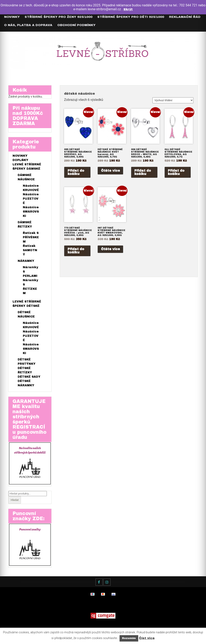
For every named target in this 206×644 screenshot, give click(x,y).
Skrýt (128, 9)
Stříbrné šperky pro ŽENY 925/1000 (59, 17)
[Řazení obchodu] (173, 100)
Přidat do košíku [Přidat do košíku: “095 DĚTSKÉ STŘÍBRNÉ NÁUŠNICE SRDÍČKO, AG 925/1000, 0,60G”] (76, 172)
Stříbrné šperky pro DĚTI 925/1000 (131, 17)
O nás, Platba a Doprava (28, 25)
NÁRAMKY (26, 262)
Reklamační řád (185, 17)
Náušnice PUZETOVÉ (31, 200)
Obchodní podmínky (76, 25)
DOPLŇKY (20, 161)
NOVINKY (20, 157)
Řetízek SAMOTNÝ (30, 251)
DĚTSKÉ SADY (29, 378)
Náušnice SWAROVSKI (31, 212)
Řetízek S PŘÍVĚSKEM (31, 238)
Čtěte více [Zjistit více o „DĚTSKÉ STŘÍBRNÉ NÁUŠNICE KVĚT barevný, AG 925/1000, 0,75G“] (110, 171)
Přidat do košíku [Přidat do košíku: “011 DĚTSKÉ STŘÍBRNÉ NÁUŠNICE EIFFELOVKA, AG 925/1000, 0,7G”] (176, 172)
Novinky (12, 17)
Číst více (147, 638)
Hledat (15, 501)
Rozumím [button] (129, 638)
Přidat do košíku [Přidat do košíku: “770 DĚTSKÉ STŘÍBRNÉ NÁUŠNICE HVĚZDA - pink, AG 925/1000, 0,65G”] (76, 252)
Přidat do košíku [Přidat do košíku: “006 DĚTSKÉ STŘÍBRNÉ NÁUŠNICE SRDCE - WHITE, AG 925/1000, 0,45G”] (143, 172)
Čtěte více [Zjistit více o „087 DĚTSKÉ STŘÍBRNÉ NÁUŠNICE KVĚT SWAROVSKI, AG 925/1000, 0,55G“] (110, 250)
